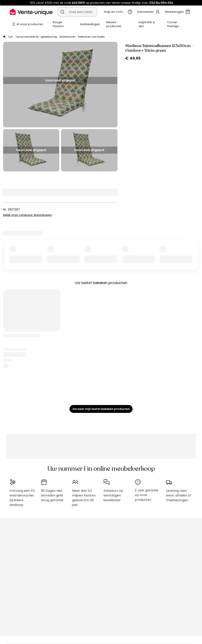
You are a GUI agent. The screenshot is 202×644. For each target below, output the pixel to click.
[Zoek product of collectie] (62, 12)
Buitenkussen (68, 37)
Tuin (10, 37)
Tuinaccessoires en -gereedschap (36, 37)
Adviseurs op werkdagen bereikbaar (113, 495)
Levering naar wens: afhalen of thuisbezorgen (179, 495)
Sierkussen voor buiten (91, 37)
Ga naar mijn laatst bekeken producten (101, 409)
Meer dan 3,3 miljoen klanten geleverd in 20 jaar (84, 498)
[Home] (4, 37)
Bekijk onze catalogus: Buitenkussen (28, 215)
